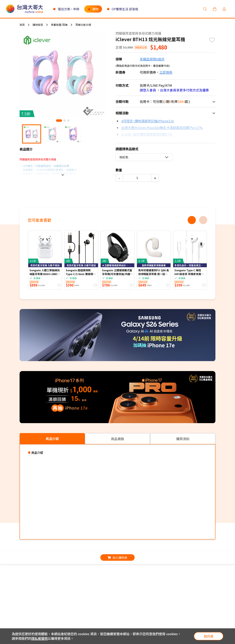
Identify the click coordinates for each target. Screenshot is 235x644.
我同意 (209, 636)
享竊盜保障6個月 (152, 59)
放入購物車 (117, 557)
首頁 (22, 25)
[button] (59, 121)
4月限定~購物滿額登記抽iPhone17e (148, 121)
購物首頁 (38, 25)
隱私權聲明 (39, 638)
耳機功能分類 (83, 25)
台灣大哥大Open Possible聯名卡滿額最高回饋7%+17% (162, 128)
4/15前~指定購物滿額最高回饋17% (147, 134)
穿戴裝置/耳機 (59, 25)
